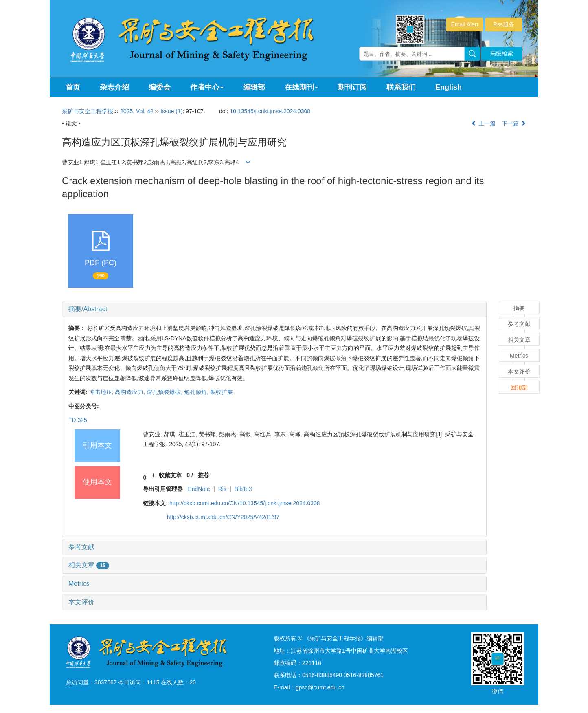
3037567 (106, 682)
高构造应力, (131, 392)
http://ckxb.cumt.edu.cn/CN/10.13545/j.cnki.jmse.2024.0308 (245, 503)
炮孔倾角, (197, 392)
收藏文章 (170, 475)
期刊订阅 (352, 87)
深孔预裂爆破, (165, 392)
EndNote (199, 489)
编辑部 (254, 87)
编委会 (160, 87)
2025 (126, 111)
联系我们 (401, 87)
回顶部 (519, 387)
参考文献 (81, 547)
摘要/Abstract (88, 309)
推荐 (204, 475)
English (449, 87)
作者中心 (207, 87)
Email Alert (465, 24)
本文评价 (81, 602)
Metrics (79, 584)
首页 (73, 87)
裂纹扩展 (222, 392)
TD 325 (78, 420)
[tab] (274, 309)
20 (193, 682)
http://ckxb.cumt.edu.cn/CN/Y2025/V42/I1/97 (223, 517)
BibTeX (244, 489)
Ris (222, 489)
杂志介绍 (114, 87)
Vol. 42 (145, 111)
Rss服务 (504, 24)
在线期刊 (301, 87)
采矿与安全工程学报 (88, 111)
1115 (153, 682)
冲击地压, (102, 392)
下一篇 (514, 123)
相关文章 (89, 565)
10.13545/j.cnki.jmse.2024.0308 (270, 111)
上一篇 (483, 123)
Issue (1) (171, 111)
